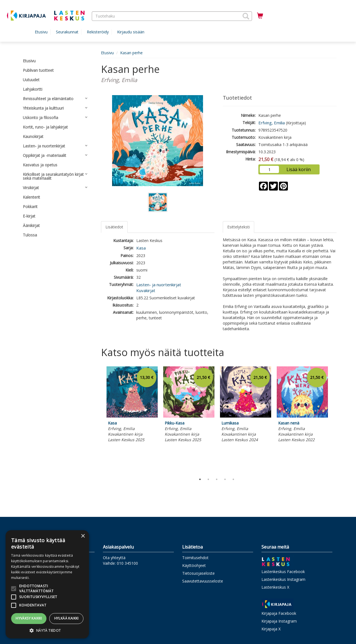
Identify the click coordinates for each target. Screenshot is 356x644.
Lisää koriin (299, 169)
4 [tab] (225, 479)
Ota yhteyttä (114, 558)
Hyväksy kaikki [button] (29, 618)
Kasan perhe (131, 53)
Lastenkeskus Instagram (283, 579)
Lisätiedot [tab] (114, 227)
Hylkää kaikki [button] (66, 618)
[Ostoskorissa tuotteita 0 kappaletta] (260, 16)
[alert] (47, 584)
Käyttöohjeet (194, 565)
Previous (100, 419)
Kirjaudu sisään (131, 32)
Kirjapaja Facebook (279, 613)
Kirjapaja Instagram (279, 621)
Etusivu (41, 32)
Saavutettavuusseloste (203, 581)
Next (334, 419)
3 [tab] (217, 479)
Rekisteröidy (98, 32)
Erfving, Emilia (272, 123)
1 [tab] (200, 479)
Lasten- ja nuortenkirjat (159, 285)
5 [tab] (233, 479)
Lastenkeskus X (275, 587)
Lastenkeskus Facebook (283, 572)
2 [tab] (208, 479)
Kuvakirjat (146, 290)
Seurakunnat (67, 32)
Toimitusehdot (195, 558)
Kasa (141, 248)
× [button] (83, 536)
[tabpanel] (132, 405)
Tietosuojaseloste (198, 573)
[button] (246, 16)
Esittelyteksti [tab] (238, 227)
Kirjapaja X (271, 629)
